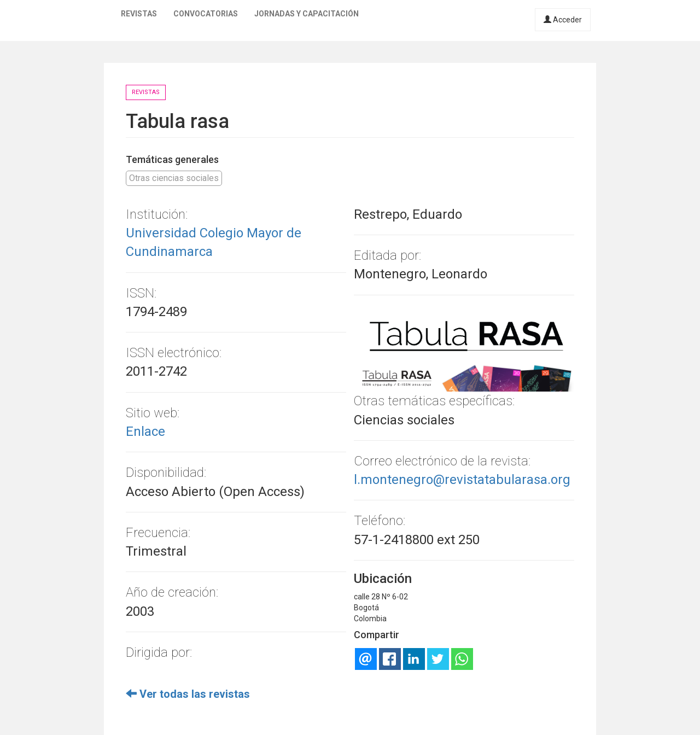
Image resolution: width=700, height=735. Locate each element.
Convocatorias (206, 14)
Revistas (139, 14)
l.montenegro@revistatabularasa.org (462, 480)
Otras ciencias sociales (174, 178)
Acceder (563, 20)
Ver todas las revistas (188, 694)
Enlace (145, 431)
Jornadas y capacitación (307, 14)
